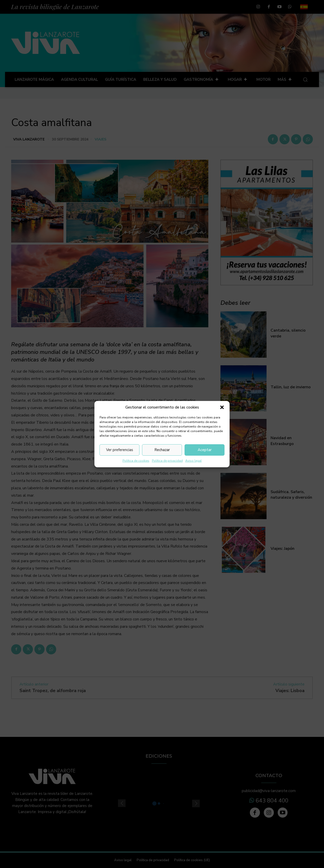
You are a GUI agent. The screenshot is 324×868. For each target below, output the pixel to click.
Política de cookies (136, 461)
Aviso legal (194, 461)
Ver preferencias (120, 450)
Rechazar (162, 450)
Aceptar (205, 450)
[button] (222, 407)
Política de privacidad (167, 461)
